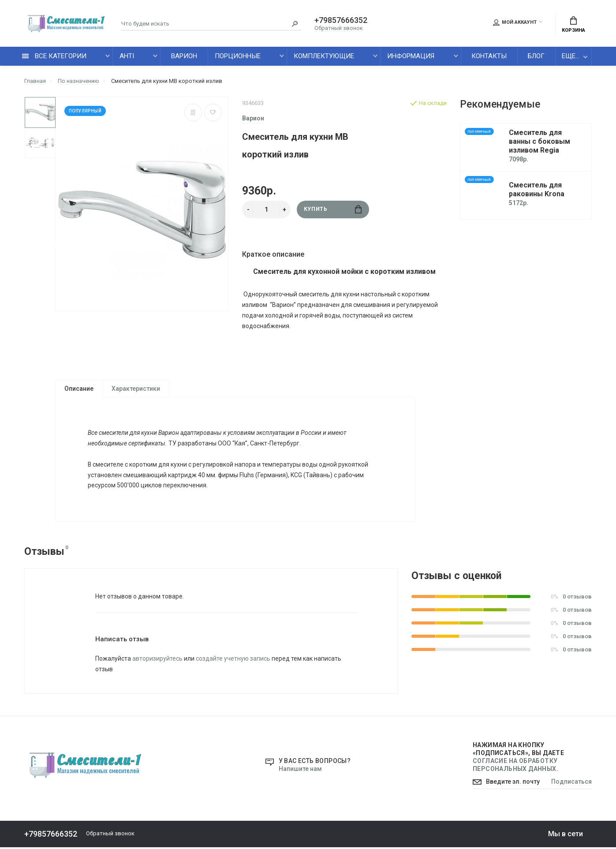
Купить (333, 209)
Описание (79, 389)
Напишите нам (300, 770)
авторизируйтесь (157, 660)
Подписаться (571, 784)
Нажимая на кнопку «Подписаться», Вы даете (518, 759)
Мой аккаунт (515, 22)
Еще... (571, 56)
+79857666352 (341, 21)
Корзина (573, 25)
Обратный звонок (339, 28)
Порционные (238, 56)
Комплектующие (324, 56)
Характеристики (136, 389)
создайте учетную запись (233, 660)
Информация (411, 56)
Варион (184, 56)
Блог (536, 56)
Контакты (489, 56)
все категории (54, 56)
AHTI (127, 56)
